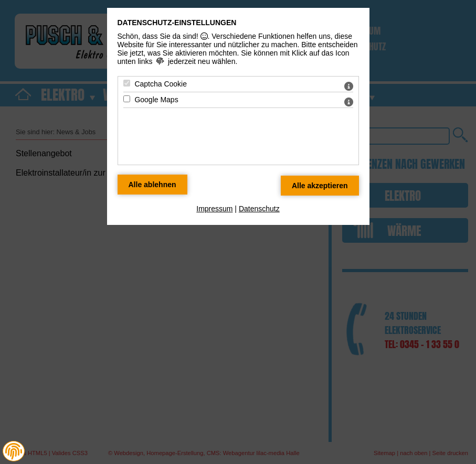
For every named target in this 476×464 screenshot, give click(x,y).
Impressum (214, 209)
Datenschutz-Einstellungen (177, 23)
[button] (14, 451)
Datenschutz (259, 209)
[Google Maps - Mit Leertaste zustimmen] (127, 99)
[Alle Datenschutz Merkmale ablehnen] (152, 185)
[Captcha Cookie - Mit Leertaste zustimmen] (127, 83)
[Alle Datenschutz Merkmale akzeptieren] (320, 186)
